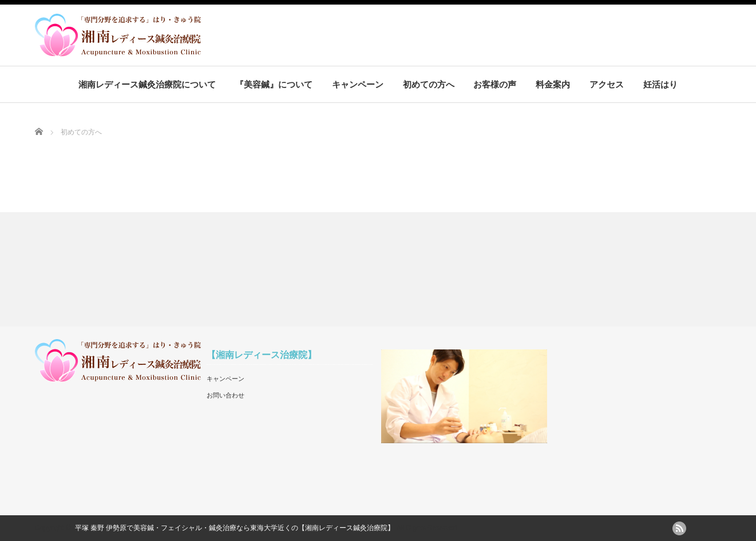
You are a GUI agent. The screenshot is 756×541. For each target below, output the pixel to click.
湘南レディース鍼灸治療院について (147, 84)
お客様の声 (495, 84)
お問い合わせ (225, 395)
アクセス (607, 84)
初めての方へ (429, 84)
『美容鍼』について (274, 84)
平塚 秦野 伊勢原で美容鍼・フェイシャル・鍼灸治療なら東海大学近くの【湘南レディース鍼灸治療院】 (235, 528)
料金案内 (553, 84)
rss (679, 528)
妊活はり (660, 84)
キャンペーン (358, 84)
